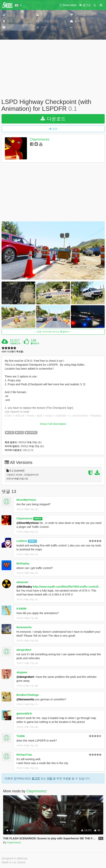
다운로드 (53, 119)
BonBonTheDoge (28, 695)
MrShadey (23, 564)
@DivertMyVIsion (28, 523)
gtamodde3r (24, 713)
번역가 (32, 541)
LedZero (22, 541)
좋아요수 (35, 343)
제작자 (38, 519)
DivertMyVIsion (26, 500)
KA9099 (21, 609)
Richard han (24, 755)
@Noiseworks (25, 699)
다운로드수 (15, 343)
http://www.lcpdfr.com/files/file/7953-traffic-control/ (66, 587)
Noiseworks (24, 627)
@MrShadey (24, 587)
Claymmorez (40, 140)
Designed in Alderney (15, 858)
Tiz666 (21, 736)
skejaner (22, 672)
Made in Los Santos (14, 862)
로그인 (36, 778)
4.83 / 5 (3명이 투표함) (12, 352)
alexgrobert (24, 650)
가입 (49, 778)
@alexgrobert (25, 677)
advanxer (22, 582)
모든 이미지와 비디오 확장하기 (53, 332)
